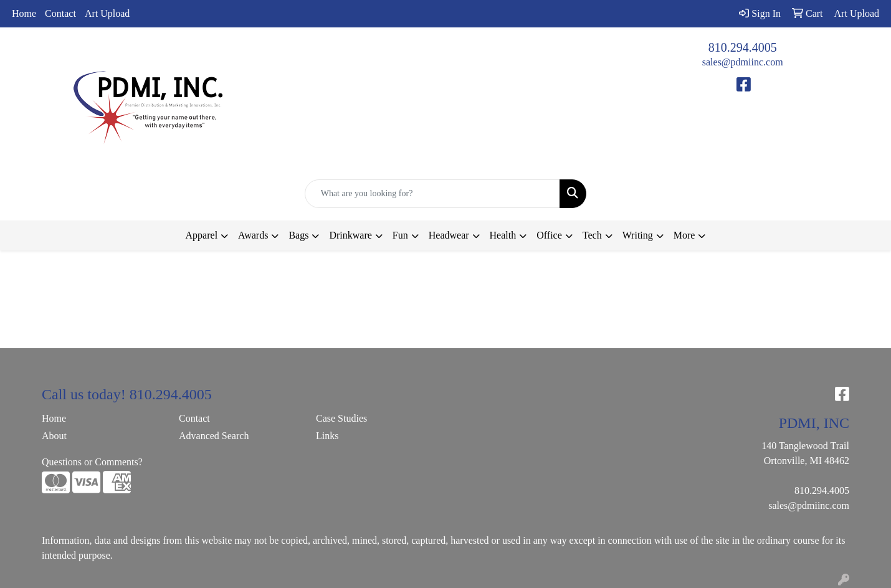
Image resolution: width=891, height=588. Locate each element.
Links (327, 436)
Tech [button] (592, 235)
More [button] (684, 235)
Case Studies (341, 418)
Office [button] (549, 235)
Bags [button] (298, 235)
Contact (60, 13)
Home (24, 13)
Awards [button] (253, 235)
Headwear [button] (449, 235)
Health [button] (503, 235)
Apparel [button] (202, 235)
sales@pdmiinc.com (743, 62)
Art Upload (107, 13)
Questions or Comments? (92, 462)
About (54, 436)
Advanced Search (214, 436)
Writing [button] (638, 235)
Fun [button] (400, 235)
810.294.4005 (743, 47)
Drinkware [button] (350, 235)
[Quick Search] (433, 194)
